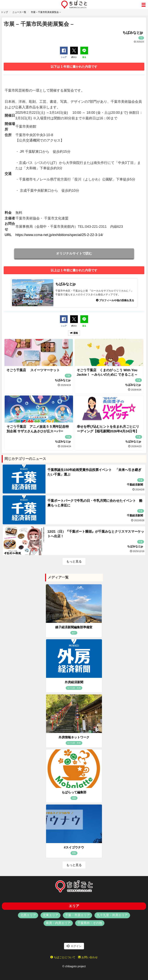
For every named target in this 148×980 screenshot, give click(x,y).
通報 (74, 333)
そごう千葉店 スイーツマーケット (33, 370)
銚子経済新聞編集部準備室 (74, 627)
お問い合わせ (88, 957)
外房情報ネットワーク (74, 737)
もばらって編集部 (74, 792)
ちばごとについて (63, 957)
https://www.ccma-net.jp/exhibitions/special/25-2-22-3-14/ (59, 235)
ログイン (74, 946)
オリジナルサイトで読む (74, 253)
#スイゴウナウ (74, 847)
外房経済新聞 (74, 682)
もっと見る (74, 561)
